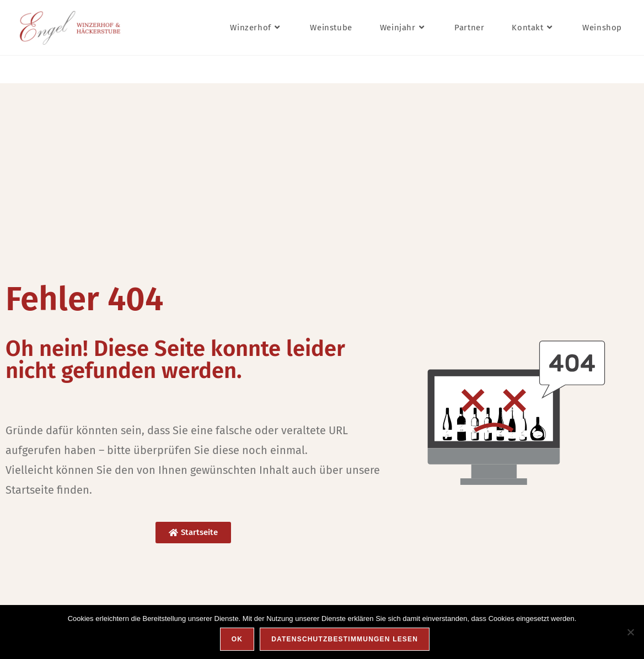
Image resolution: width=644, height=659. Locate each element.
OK (237, 639)
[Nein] (630, 632)
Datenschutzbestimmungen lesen (345, 639)
